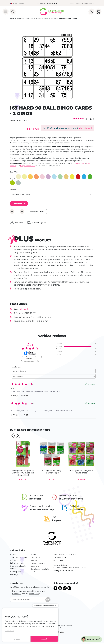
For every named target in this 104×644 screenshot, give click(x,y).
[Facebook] (55, 588)
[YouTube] (60, 588)
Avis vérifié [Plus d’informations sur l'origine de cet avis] (91, 384)
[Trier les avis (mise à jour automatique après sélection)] (54, 371)
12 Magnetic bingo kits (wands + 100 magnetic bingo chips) (23, 473)
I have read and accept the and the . (29, 592)
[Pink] (42, 177)
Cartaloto (25, 309)
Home (12, 18)
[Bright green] (12, 183)
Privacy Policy (35, 594)
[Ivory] (18, 177)
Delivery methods (17, 563)
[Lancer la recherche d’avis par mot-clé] (94, 376)
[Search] (13, 12)
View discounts (86, 128)
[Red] (78, 177)
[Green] (60, 177)
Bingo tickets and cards (25, 18)
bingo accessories (28, 166)
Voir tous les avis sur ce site (30, 361)
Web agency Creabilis (65, 625)
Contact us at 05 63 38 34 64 (47, 3)
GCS (61, 628)
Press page (14, 575)
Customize (19, 204)
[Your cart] (98, 12)
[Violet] (48, 177)
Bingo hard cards (42, 18)
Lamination (14, 190)
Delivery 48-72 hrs (68, 495)
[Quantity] (17, 211)
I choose (16, 639)
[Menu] (6, 12)
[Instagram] (65, 588)
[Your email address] (30, 600)
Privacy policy (16, 572)
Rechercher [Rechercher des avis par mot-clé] (52, 376)
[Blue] (54, 177)
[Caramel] (66, 177)
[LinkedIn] (69, 588)
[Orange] (30, 177)
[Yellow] (24, 177)
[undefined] (41, 357)
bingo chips (80, 163)
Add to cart (37, 211)
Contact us (36, 557)
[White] (13, 177)
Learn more (10, 631)
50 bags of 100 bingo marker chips (52, 472)
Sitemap (34, 560)
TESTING (34, 554)
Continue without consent (44, 606)
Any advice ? (94, 639)
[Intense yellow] (72, 177)
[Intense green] (90, 177)
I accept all (44, 639)
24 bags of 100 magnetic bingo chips (81, 472)
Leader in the (36, 495)
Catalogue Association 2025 (41, 570)
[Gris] (18, 183)
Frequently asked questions (38, 565)
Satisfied (74, 506)
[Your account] (91, 12)
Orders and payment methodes (19, 559)
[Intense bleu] (84, 177)
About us (13, 554)
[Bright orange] (36, 177)
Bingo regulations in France (18, 567)
